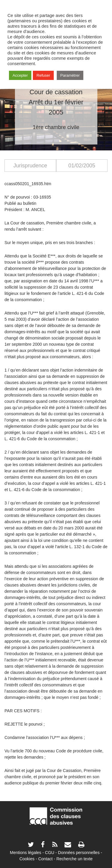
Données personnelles (79, 853)
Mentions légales (26, 853)
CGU (50, 853)
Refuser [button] (43, 75)
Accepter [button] (20, 75)
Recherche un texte (75, 859)
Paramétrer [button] (70, 75)
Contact (45, 859)
